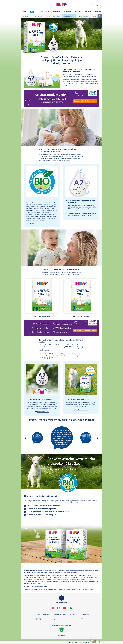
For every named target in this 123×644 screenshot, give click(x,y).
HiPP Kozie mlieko (69, 16)
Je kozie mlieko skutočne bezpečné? (41, 509)
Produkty (26, 16)
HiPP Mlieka (37, 615)
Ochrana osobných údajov (35, 619)
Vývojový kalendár (83, 16)
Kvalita (94, 16)
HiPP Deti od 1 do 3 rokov (59, 615)
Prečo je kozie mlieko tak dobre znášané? (44, 506)
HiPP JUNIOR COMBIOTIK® (53, 16)
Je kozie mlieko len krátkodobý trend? (42, 496)
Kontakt (93, 619)
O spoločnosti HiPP (83, 619)
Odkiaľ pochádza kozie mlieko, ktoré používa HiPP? (48, 512)
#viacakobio (30, 224)
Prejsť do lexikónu (43, 412)
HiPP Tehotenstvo (85, 615)
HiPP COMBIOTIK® (37, 16)
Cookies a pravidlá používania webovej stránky (57, 619)
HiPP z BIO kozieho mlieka (85, 74)
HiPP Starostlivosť (73, 615)
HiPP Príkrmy (46, 615)
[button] (92, 5)
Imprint (74, 619)
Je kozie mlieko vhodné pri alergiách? (42, 515)
